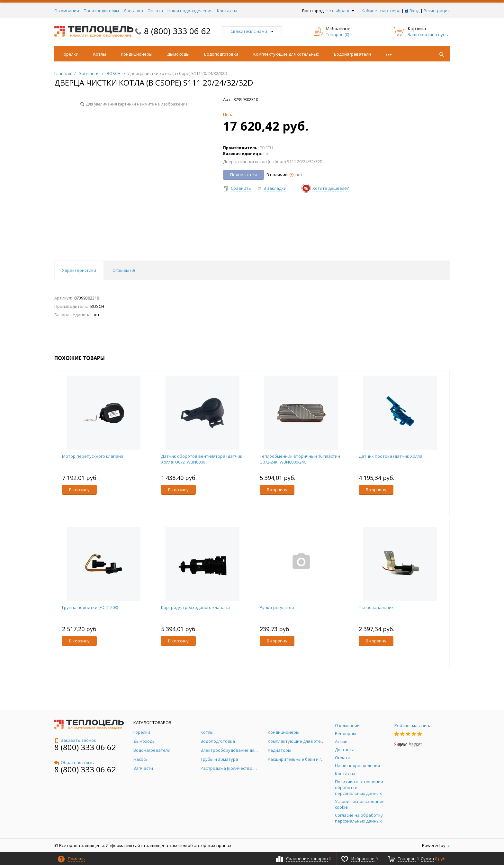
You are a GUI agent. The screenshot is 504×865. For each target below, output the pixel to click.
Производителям (101, 11)
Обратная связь (74, 762)
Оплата (155, 11)
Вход (414, 11)
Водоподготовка (221, 54)
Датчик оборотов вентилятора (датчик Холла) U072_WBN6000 (202, 459)
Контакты (227, 11)
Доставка (133, 11)
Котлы (100, 54)
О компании (67, 11)
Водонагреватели (352, 54)
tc (448, 845)
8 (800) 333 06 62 (177, 31)
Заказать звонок (75, 740)
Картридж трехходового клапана (195, 607)
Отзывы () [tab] (124, 270)
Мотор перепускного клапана (93, 456)
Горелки (70, 54)
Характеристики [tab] (79, 270)
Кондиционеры (137, 54)
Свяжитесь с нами (252, 31)
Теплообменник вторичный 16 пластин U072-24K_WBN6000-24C (300, 459)
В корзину (79, 490)
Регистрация (437, 11)
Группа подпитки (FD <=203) (90, 607)
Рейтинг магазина (413, 725)
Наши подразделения (190, 11)
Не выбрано (340, 11)
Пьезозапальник (376, 607)
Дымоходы (178, 54)
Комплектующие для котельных (286, 54)
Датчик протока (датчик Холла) (391, 456)
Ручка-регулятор (277, 607)
